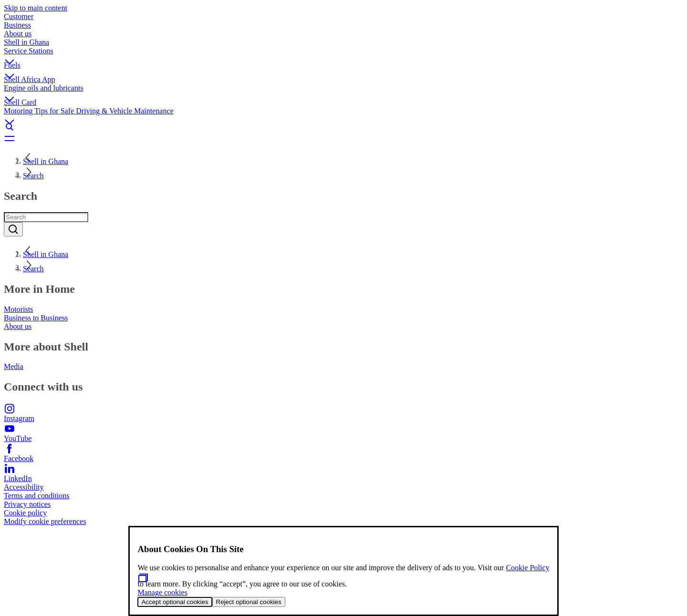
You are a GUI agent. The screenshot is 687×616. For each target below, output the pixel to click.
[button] (343, 54)
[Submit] (13, 229)
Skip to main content (36, 8)
